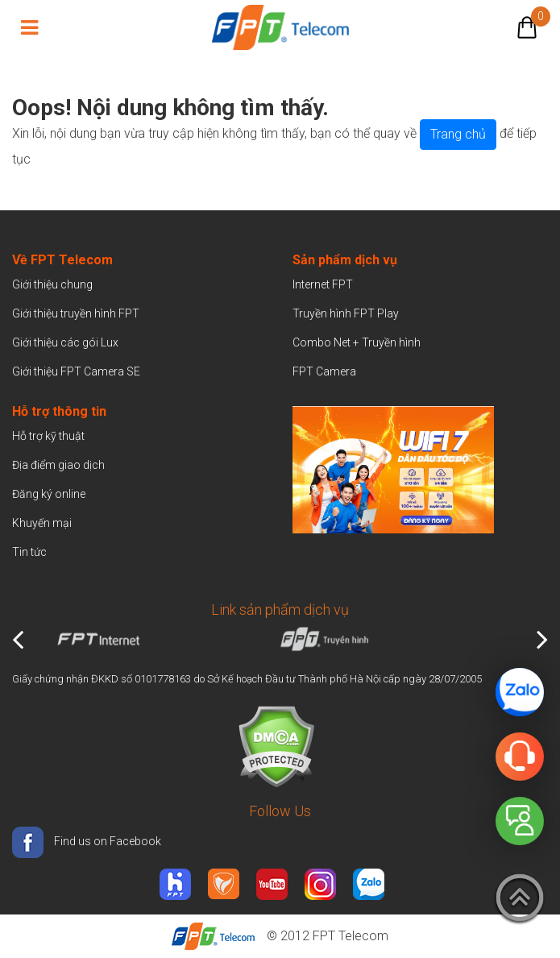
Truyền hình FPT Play (346, 313)
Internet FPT (323, 284)
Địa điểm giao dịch (58, 465)
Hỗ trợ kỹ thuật (48, 436)
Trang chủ (458, 134)
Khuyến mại (42, 523)
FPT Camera (324, 371)
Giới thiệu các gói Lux (65, 342)
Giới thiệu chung (54, 284)
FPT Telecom (351, 936)
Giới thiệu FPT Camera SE (76, 371)
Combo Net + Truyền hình (357, 342)
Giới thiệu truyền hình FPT (76, 313)
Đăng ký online (49, 494)
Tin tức (29, 552)
